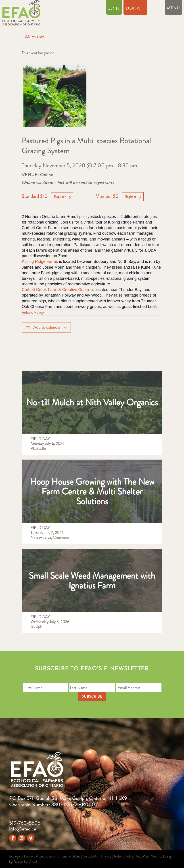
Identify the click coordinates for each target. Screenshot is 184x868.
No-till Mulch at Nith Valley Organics (92, 402)
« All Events (33, 37)
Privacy (106, 856)
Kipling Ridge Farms (40, 261)
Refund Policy (33, 312)
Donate (135, 9)
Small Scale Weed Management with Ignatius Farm (92, 580)
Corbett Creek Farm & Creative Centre (56, 290)
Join (114, 9)
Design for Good (25, 862)
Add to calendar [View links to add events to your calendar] (47, 327)
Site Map (142, 856)
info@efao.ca (23, 829)
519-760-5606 (25, 823)
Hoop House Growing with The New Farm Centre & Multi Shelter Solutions (92, 491)
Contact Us (91, 856)
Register (60, 197)
